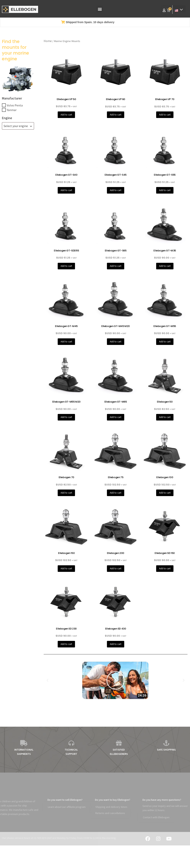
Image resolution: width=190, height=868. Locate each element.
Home (48, 41)
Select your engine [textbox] (16, 126)
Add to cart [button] (66, 115)
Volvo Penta (15, 105)
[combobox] (18, 126)
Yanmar (12, 110)
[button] (100, 9)
